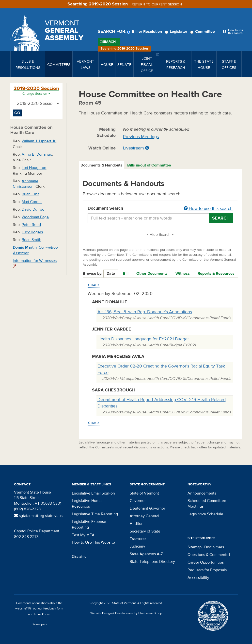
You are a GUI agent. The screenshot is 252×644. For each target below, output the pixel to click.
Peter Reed (31, 225)
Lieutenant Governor (147, 508)
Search (109, 42)
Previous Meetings (141, 137)
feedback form (53, 608)
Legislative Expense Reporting (89, 524)
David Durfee (33, 209)
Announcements (202, 493)
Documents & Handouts (101, 165)
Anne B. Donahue (37, 154)
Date (111, 274)
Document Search (160, 209)
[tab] (102, 165)
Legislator (177, 32)
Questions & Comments (208, 555)
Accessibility (198, 578)
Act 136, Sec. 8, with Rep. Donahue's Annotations (145, 312)
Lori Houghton (34, 168)
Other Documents (152, 274)
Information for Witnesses (35, 263)
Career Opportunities (206, 562)
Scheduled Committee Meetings (207, 504)
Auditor (136, 524)
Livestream (134, 148)
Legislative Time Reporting (95, 514)
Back (94, 285)
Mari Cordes (32, 202)
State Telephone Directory (152, 562)
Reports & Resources (216, 274)
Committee (203, 32)
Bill (126, 274)
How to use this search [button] (208, 209)
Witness (183, 274)
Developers (39, 624)
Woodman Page (35, 217)
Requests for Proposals (207, 570)
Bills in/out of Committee (149, 165)
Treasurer (138, 539)
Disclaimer (80, 557)
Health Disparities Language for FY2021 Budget (143, 339)
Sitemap (195, 547)
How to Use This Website (93, 542)
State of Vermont (144, 493)
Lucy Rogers (32, 232)
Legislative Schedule (205, 514)
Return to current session (157, 4)
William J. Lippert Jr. (39, 141)
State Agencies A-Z (146, 554)
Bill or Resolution (145, 32)
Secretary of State (145, 531)
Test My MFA (83, 535)
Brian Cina (31, 194)
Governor (138, 501)
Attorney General (144, 516)
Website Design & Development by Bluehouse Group (126, 613)
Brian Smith (31, 240)
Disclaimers (214, 547)
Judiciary (137, 546)
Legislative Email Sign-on (93, 493)
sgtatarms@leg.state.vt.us (38, 516)
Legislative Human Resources (88, 504)
